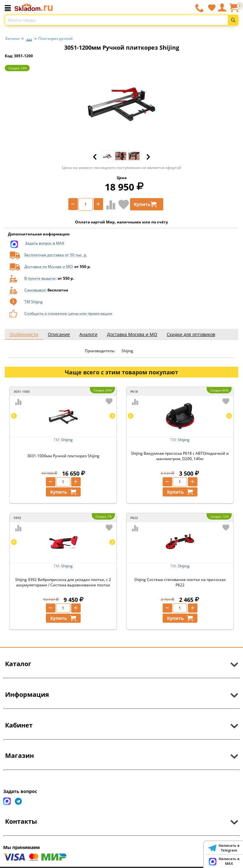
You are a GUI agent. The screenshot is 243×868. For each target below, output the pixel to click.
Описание (59, 334)
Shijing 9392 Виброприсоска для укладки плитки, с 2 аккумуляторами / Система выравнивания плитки (63, 582)
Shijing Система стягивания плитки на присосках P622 (180, 582)
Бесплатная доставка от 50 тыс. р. (56, 255)
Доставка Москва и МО (132, 334)
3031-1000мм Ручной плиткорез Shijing (63, 456)
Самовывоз (35, 290)
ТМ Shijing (34, 302)
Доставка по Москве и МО (48, 267)
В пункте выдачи (40, 278)
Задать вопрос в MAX (45, 243)
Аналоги (88, 334)
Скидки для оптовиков (191, 334)
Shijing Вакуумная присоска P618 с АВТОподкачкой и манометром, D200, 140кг (180, 456)
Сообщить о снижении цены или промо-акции (68, 313)
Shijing (67, 440)
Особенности (24, 334)
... (29, 37)
